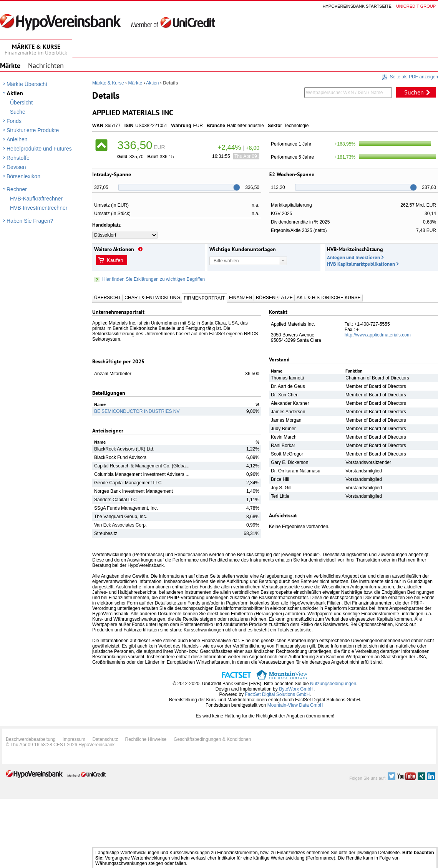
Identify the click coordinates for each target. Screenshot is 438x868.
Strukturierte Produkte (33, 130)
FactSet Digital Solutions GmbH (277, 694)
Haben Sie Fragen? (30, 221)
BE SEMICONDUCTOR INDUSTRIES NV (137, 411)
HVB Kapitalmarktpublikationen (361, 264)
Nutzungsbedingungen (333, 684)
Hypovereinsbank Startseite (357, 6)
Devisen (16, 167)
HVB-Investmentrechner (39, 208)
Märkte (135, 83)
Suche (18, 112)
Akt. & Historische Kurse (328, 298)
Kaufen (115, 260)
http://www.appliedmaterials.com (378, 335)
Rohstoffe (18, 158)
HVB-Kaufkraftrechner (36, 199)
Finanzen (241, 298)
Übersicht (21, 103)
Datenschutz (105, 739)
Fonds (14, 121)
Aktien (15, 93)
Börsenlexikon (23, 176)
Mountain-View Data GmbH (295, 705)
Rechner (17, 189)
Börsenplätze (274, 298)
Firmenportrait (204, 298)
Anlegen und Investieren (353, 258)
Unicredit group (416, 6)
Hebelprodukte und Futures (39, 149)
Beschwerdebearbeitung (31, 739)
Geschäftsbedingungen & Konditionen (212, 739)
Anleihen (17, 139)
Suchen (414, 92)
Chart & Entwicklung (152, 298)
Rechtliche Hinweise (146, 739)
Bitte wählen (226, 261)
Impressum (74, 739)
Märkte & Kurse (108, 83)
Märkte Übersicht (27, 84)
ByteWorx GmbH (296, 689)
